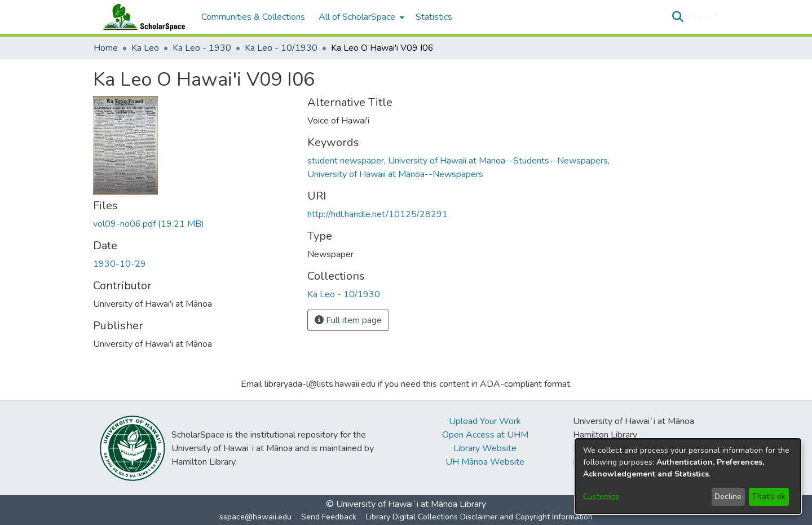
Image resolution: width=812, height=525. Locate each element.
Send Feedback (329, 517)
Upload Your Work (485, 421)
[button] (678, 17)
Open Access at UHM (485, 435)
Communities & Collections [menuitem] (253, 17)
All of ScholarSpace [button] (357, 17)
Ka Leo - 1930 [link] (202, 48)
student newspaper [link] (346, 161)
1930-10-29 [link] (120, 264)
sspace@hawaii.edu (255, 517)
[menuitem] (360, 17)
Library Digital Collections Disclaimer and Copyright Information (479, 517)
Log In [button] (701, 17)
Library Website (485, 448)
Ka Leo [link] (145, 48)
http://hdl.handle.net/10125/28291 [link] (378, 214)
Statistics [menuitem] (434, 17)
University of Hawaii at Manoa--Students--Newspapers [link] (498, 161)
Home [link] (106, 48)
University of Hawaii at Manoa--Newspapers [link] (395, 174)
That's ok (769, 497)
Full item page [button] (348, 320)
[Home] (142, 17)
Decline (728, 497)
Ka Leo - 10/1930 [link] (281, 48)
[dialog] (688, 476)
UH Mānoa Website (485, 462)
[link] (149, 224)
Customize (601, 497)
